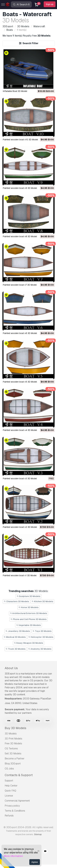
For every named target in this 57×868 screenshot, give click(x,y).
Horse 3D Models (28, 607)
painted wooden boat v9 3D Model (20, 188)
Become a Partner (15, 759)
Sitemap (38, 834)
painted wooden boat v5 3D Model (20, 382)
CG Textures (11, 748)
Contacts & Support (19, 775)
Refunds (9, 816)
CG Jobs (9, 769)
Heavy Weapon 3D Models (29, 643)
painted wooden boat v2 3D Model (20, 527)
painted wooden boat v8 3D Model (20, 236)
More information (13, 856)
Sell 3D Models (13, 754)
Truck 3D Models (16, 649)
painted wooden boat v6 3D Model (20, 333)
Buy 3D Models (15, 728)
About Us (11, 668)
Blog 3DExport (13, 764)
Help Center (11, 786)
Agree (35, 862)
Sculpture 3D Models (29, 596)
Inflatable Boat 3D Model (15, 91)
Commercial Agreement (17, 801)
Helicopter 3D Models (41, 637)
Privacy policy (12, 806)
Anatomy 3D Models (40, 649)
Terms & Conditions (15, 811)
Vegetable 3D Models (29, 625)
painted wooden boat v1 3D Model (20, 575)
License (9, 796)
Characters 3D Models (16, 601)
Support (9, 781)
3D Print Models (13, 739)
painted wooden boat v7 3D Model (20, 285)
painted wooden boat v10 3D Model (20, 140)
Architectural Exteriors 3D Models (29, 613)
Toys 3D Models (42, 631)
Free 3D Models (13, 743)
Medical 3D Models (15, 637)
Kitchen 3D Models (43, 601)
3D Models (11, 734)
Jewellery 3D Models (18, 631)
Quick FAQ (10, 791)
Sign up (50, 4)
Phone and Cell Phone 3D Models (28, 619)
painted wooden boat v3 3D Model (20, 479)
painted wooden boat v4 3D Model (20, 430)
